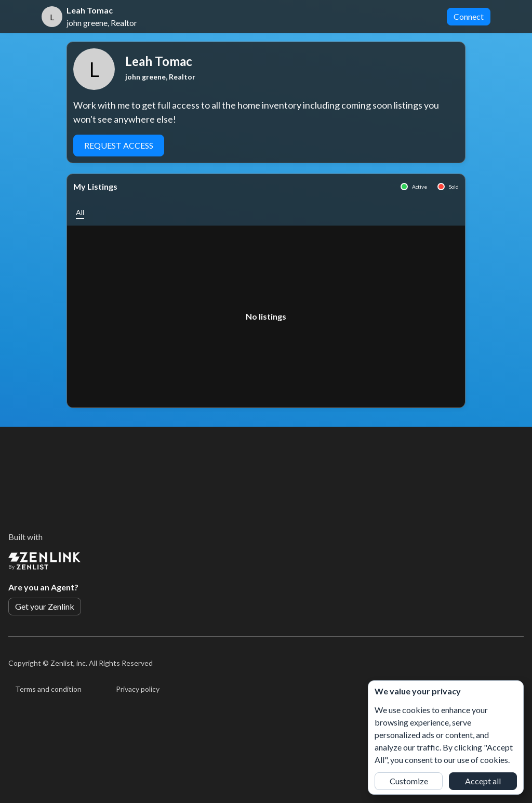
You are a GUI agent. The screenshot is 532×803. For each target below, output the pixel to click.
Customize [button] (409, 781)
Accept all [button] (483, 781)
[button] (80, 212)
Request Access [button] (119, 145)
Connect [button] (469, 16)
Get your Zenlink (45, 606)
